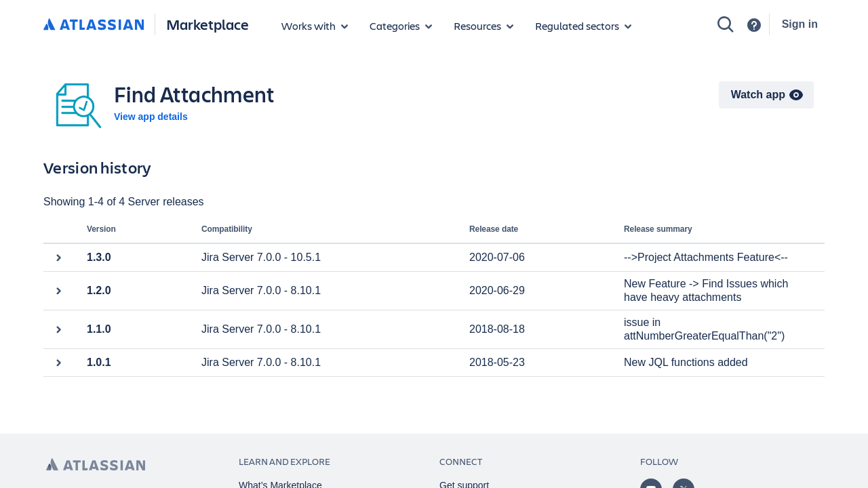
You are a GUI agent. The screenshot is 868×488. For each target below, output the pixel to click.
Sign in (800, 24)
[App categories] (401, 26)
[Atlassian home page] (96, 465)
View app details (151, 117)
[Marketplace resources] (484, 26)
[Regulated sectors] (583, 26)
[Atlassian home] (94, 25)
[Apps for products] (315, 26)
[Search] (726, 24)
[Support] (754, 25)
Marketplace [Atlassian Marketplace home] (208, 24)
